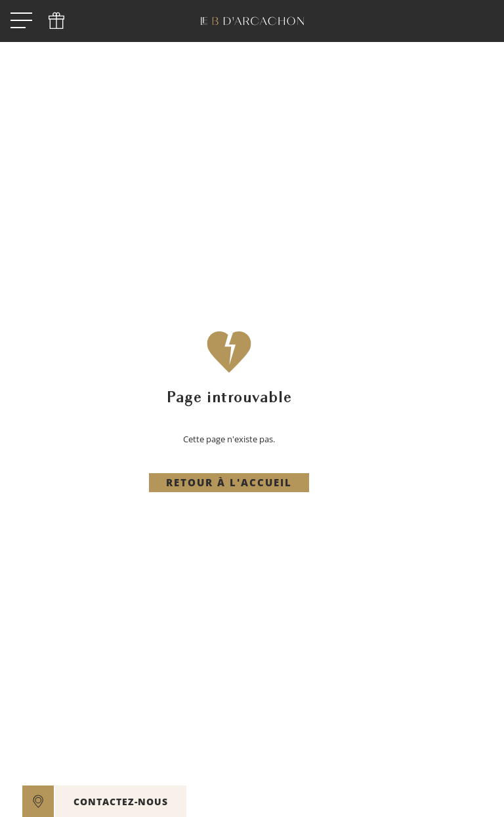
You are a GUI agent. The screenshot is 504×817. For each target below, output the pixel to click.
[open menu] (21, 21)
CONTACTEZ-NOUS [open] (121, 802)
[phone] (56, 21)
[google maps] (38, 801)
